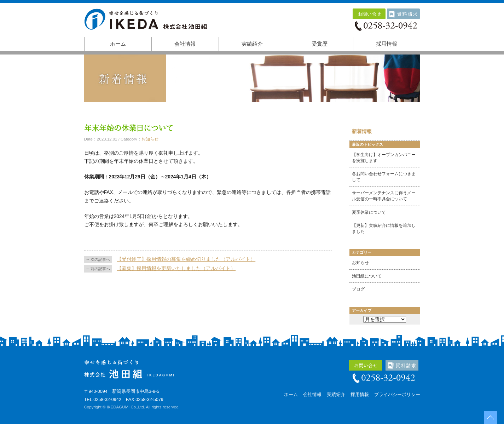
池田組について (367, 276)
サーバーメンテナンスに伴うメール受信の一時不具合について (384, 196)
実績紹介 (252, 44)
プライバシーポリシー (397, 395)
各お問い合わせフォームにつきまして (384, 177)
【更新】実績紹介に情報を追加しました (384, 228)
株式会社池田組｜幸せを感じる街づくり (148, 22)
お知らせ (150, 139)
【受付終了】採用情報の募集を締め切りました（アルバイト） (186, 259)
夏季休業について (369, 212)
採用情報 (387, 44)
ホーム (118, 44)
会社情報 (185, 44)
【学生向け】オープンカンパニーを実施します (384, 158)
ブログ (358, 289)
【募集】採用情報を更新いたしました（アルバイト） (176, 268)
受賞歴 (320, 44)
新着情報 (362, 131)
